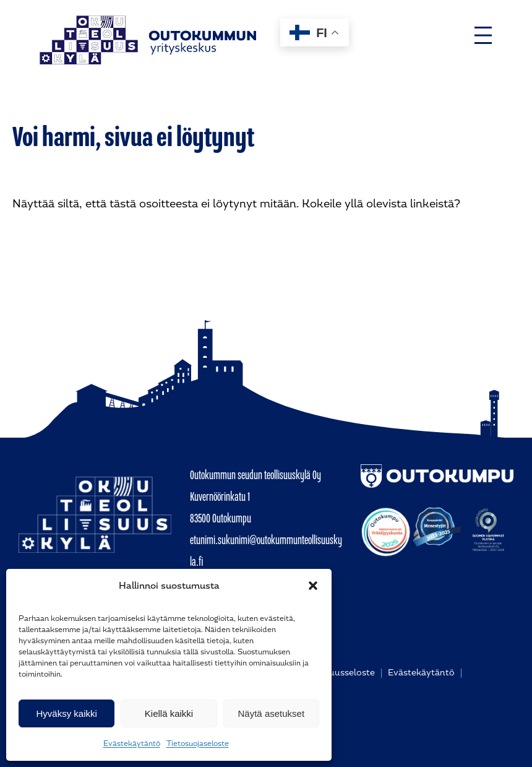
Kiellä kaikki (169, 713)
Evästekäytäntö (132, 743)
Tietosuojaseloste (198, 743)
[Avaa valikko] (483, 35)
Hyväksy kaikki (66, 713)
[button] (313, 586)
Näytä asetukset (272, 713)
